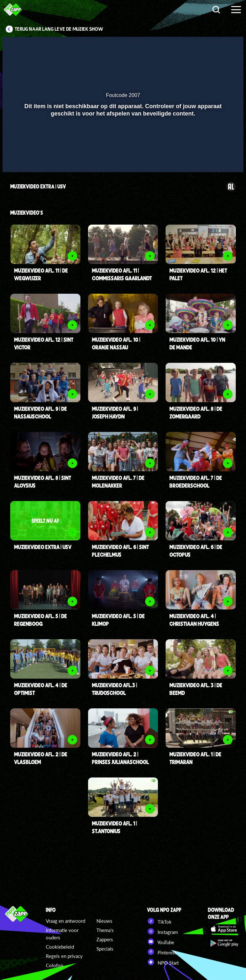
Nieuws (104, 921)
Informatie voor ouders (62, 934)
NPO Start (163, 962)
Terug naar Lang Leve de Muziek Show (59, 29)
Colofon (54, 965)
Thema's (105, 930)
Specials (105, 949)
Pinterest (162, 952)
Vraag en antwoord (66, 921)
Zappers (105, 939)
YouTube (161, 942)
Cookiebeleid (60, 947)
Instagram (162, 931)
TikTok (159, 921)
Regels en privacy (64, 956)
